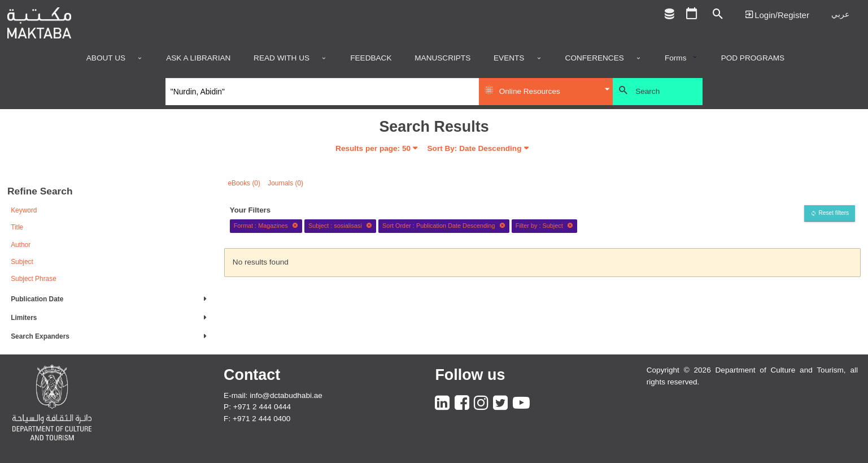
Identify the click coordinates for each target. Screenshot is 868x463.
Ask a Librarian (198, 58)
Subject (22, 262)
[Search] (322, 92)
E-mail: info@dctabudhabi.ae (273, 395)
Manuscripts (442, 58)
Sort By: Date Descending (475, 148)
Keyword (24, 210)
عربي (840, 14)
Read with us (282, 58)
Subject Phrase (34, 279)
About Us (106, 58)
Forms (676, 58)
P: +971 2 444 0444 (257, 407)
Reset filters (834, 213)
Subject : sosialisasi (340, 226)
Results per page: (373, 148)
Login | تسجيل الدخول (777, 14)
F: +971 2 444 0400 (257, 419)
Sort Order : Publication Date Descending (444, 226)
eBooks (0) (244, 183)
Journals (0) (285, 183)
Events (509, 58)
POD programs (753, 58)
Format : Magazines (266, 226)
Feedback (371, 58)
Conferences (595, 58)
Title (17, 227)
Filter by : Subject (544, 226)
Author (21, 245)
